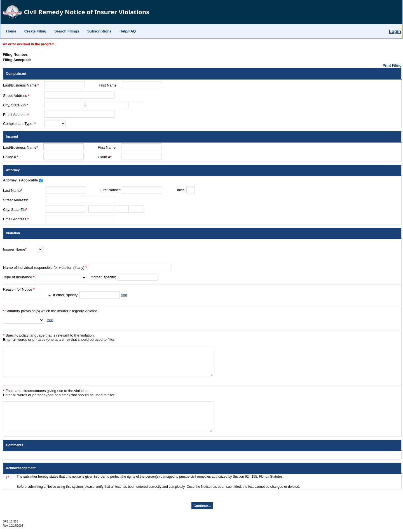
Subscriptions (99, 31)
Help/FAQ (128, 31)
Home (11, 31)
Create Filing (35, 31)
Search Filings (67, 31)
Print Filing (392, 65)
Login (395, 32)
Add (124, 295)
